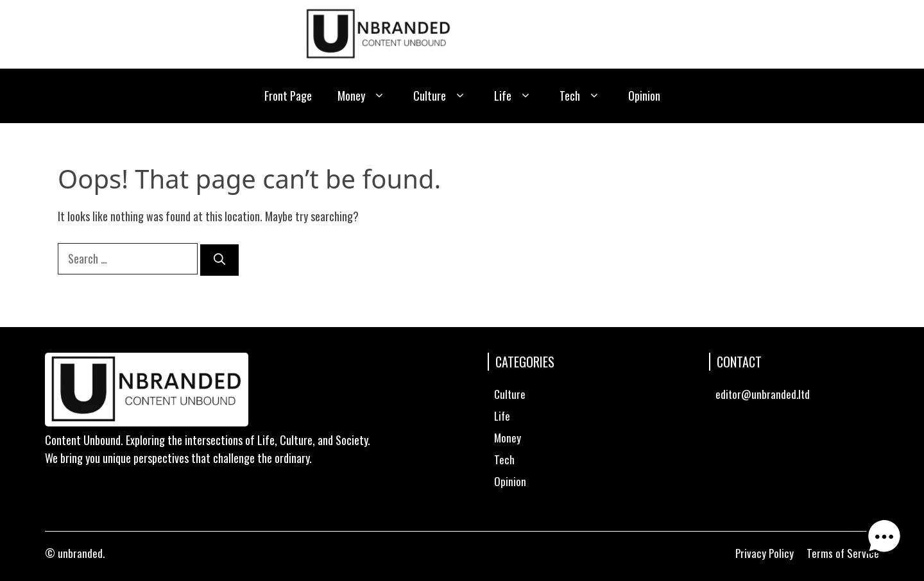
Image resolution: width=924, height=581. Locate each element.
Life (514, 96)
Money (363, 96)
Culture (441, 96)
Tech (581, 96)
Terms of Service (843, 553)
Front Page (288, 96)
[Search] (219, 260)
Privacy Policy (765, 553)
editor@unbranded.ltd (763, 394)
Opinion (644, 96)
